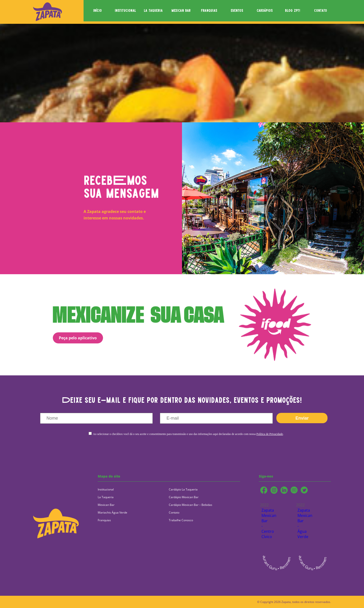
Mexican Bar (106, 505)
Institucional (106, 489)
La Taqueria (106, 497)
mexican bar (181, 11)
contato (321, 11)
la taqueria (153, 11)
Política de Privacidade (270, 434)
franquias (209, 11)
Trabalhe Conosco (181, 520)
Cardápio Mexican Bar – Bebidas (191, 505)
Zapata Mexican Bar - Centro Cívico (265, 523)
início (97, 11)
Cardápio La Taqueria (183, 489)
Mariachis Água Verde (112, 512)
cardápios (265, 11)
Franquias (104, 520)
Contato (174, 512)
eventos (237, 11)
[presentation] (186, 450)
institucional (125, 11)
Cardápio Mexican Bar (184, 497)
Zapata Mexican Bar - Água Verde (301, 523)
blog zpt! (293, 11)
